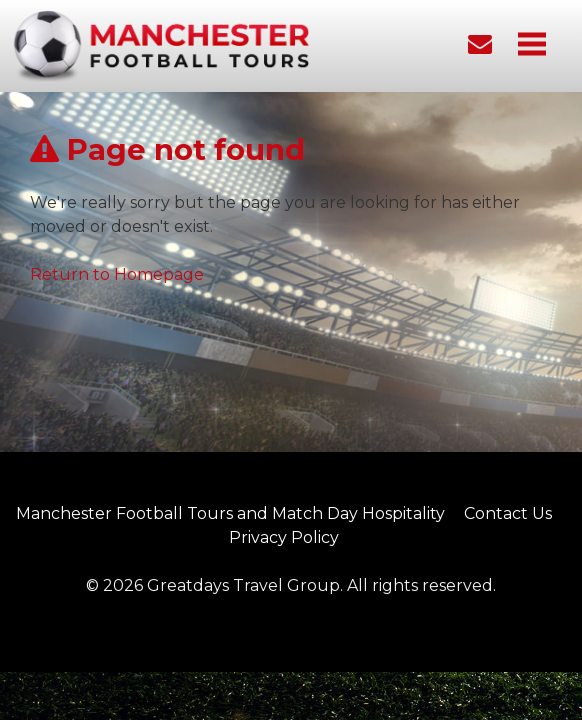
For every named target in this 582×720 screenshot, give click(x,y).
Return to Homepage (117, 274)
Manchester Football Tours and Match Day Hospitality (230, 513)
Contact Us (508, 513)
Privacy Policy (284, 537)
